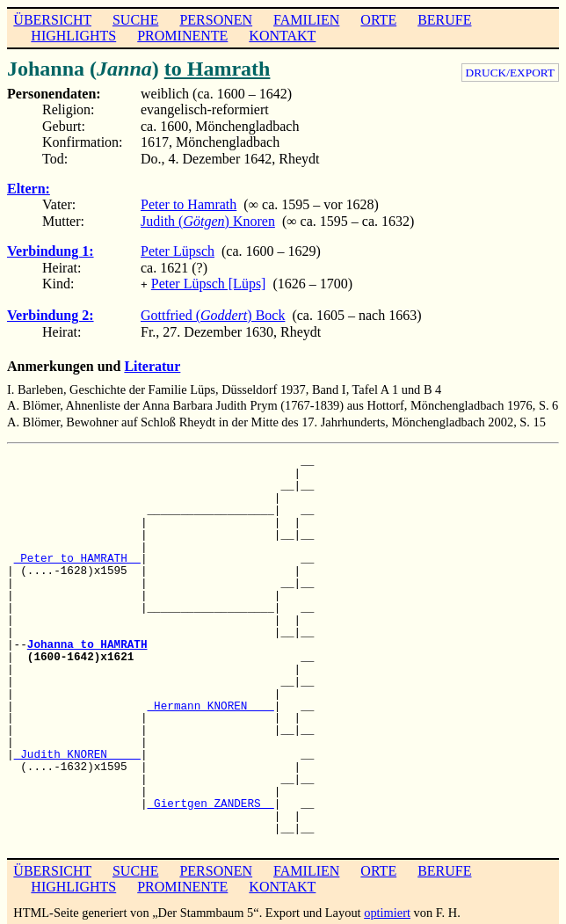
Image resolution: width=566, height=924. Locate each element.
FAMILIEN (306, 20)
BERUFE (444, 20)
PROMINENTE (182, 36)
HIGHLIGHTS (73, 36)
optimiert (387, 911)
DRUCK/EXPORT (510, 73)
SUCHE (135, 20)
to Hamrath (218, 69)
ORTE (378, 20)
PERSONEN (216, 20)
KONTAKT (282, 36)
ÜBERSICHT (52, 20)
